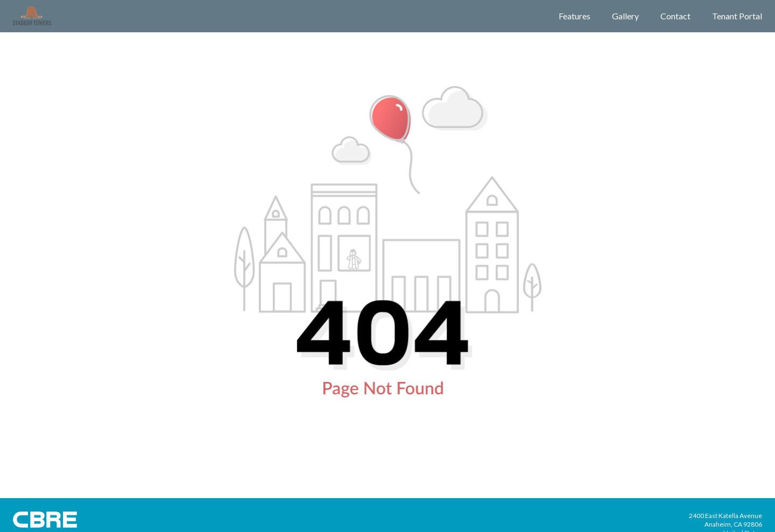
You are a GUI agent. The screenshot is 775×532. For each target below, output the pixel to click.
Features (575, 16)
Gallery (625, 16)
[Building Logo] (32, 16)
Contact (675, 16)
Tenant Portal (737, 16)
